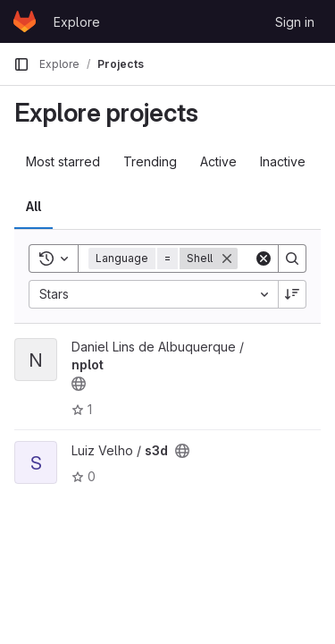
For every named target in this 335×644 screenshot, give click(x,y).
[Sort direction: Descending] (292, 294)
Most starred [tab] (63, 161)
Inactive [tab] (283, 161)
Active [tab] (218, 161)
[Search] (292, 258)
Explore (77, 22)
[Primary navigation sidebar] (21, 64)
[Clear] (264, 258)
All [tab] (33, 206)
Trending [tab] (150, 161)
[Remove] (227, 258)
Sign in (295, 22)
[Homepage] (25, 21)
